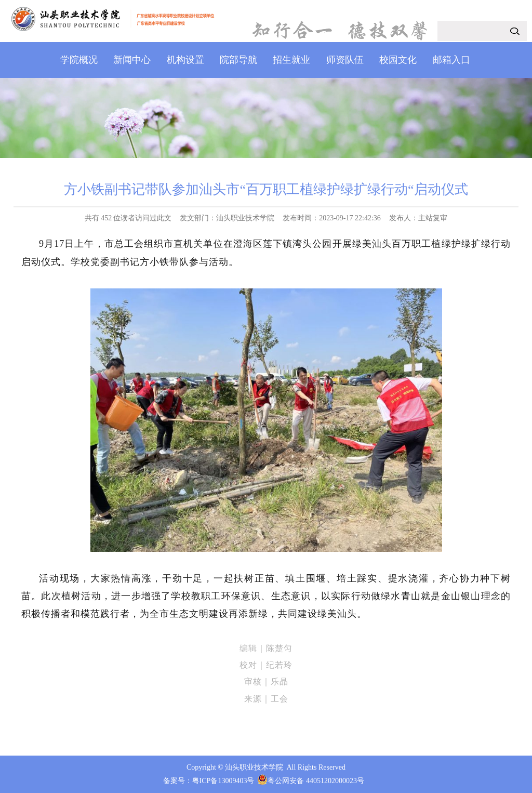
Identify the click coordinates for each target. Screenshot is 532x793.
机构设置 (185, 60)
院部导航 (238, 60)
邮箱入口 (451, 60)
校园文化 (398, 60)
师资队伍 (345, 60)
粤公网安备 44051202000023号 (316, 781)
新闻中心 (132, 60)
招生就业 (291, 60)
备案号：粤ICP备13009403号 (209, 781)
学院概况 (79, 60)
